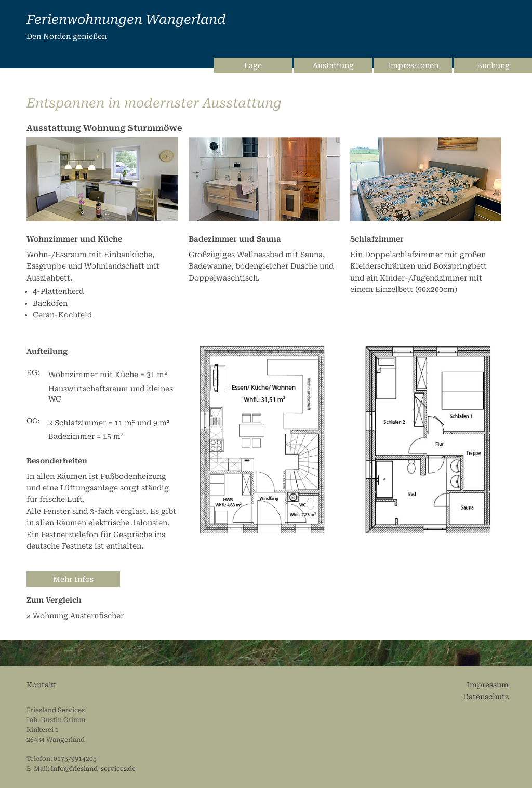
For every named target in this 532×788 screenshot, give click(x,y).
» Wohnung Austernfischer (75, 616)
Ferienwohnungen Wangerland (126, 19)
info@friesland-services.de (93, 769)
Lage (253, 65)
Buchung (493, 65)
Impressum (488, 685)
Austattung (333, 65)
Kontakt (42, 685)
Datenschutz (486, 697)
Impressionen (413, 65)
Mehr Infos (73, 579)
